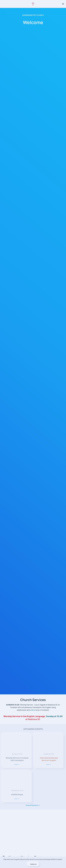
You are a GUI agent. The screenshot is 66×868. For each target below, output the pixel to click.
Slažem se (33, 864)
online (32, 710)
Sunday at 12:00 (54, 716)
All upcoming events (32, 805)
